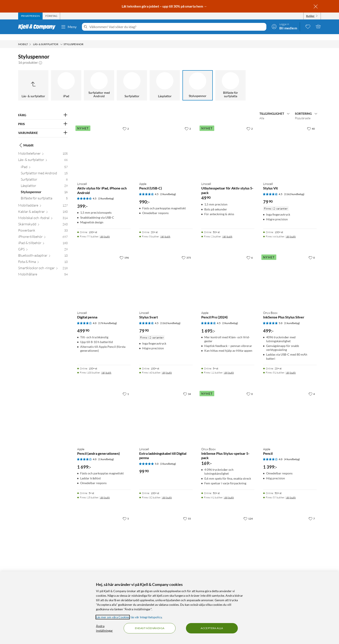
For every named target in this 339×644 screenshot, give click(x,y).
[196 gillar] (124, 251)
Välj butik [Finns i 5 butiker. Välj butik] (165, 230)
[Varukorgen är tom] (318, 26)
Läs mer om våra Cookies (113, 617)
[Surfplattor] (132, 79)
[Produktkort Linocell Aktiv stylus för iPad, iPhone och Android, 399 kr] (104, 145)
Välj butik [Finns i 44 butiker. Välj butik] (291, 230)
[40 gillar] (311, 122)
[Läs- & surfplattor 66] (43, 155)
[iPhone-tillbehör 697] (43, 231)
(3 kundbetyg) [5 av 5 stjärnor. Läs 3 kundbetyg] (168, 458)
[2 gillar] (126, 122)
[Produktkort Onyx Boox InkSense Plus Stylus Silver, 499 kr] (290, 274)
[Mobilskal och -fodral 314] (43, 213)
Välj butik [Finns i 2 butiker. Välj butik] (227, 230)
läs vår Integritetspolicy (146, 617)
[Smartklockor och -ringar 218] (43, 263)
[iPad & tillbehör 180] (43, 238)
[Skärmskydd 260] (43, 219)
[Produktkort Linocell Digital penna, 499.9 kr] (104, 274)
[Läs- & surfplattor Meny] (61, 38)
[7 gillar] (312, 512)
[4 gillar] (312, 388)
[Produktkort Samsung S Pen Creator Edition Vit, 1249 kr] (104, 535)
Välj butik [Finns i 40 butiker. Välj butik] (167, 367)
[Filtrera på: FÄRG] (43, 109)
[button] (40, 56)
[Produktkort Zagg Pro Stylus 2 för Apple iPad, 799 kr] (290, 535)
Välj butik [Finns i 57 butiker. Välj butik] (291, 491)
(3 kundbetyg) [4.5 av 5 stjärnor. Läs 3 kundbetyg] (106, 192)
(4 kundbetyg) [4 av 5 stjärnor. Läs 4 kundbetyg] (292, 453)
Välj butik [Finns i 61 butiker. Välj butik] (229, 491)
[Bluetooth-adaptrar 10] (43, 250)
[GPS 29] (43, 244)
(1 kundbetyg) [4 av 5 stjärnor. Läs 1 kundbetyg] (106, 453)
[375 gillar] (186, 251)
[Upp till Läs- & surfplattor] (33, 79)
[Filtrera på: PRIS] (43, 118)
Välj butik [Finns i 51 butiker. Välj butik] (291, 367)
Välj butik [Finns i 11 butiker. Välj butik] (229, 367)
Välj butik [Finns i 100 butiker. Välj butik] (106, 367)
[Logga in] (284, 26)
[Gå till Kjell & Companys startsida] (38, 27)
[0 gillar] (312, 251)
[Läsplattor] (165, 79)
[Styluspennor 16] (44, 187)
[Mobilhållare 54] (43, 269)
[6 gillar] (250, 251)
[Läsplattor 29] (44, 180)
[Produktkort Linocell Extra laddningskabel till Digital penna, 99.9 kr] (166, 411)
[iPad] (66, 79)
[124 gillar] (248, 512)
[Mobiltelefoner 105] (43, 148)
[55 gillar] (187, 512)
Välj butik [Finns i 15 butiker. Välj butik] (105, 491)
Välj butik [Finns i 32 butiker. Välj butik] (167, 491)
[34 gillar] (187, 388)
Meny (69, 27)
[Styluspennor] (198, 79)
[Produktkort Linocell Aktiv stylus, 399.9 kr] (228, 535)
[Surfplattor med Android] (99, 79)
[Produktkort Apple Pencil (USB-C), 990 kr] (166, 145)
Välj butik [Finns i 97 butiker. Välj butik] (105, 230)
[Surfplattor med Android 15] (44, 168)
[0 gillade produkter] (308, 26)
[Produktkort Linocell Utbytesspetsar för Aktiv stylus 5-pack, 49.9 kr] (228, 145)
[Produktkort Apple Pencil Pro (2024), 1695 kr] (228, 274)
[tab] (30, 16)
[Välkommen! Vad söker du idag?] (177, 27)
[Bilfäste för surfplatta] (230, 79)
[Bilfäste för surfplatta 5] (44, 193)
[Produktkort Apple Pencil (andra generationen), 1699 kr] (104, 411)
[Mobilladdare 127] (43, 200)
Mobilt (26, 139)
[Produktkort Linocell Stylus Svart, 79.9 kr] (166, 274)
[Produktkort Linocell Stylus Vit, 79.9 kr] (290, 145)
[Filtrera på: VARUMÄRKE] (43, 127)
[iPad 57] (44, 162)
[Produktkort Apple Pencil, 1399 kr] (290, 411)
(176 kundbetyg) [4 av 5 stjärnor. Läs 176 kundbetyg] (108, 317)
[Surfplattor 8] (44, 174)
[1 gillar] (126, 388)
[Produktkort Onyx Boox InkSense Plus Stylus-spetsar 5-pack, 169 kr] (228, 411)
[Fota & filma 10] (43, 257)
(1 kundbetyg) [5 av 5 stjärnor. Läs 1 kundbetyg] (292, 317)
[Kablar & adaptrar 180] (43, 206)
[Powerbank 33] (43, 225)
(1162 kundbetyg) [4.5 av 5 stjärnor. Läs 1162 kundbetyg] (294, 188)
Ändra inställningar (104, 628)
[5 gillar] (126, 512)
